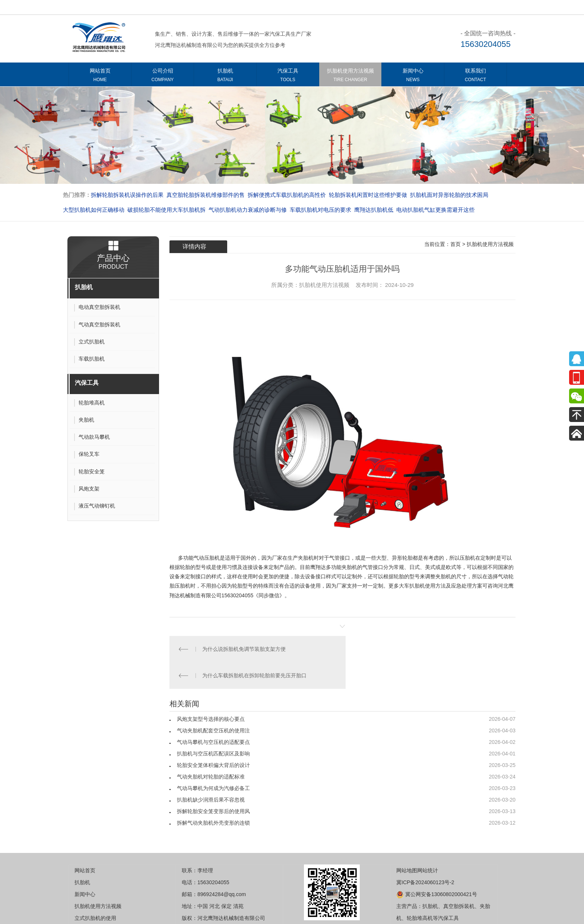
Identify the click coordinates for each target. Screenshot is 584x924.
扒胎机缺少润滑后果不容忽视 (211, 773)
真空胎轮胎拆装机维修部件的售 (206, 195)
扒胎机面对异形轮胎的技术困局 (449, 195)
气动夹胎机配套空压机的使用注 (213, 704)
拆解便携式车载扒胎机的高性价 (287, 195)
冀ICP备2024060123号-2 (425, 856)
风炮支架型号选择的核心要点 (211, 693)
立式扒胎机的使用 (95, 892)
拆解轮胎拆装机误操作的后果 (127, 195)
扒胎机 (225, 76)
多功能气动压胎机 (199, 558)
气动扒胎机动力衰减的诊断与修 (248, 210)
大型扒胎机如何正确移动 (94, 210)
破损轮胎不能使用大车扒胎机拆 (166, 210)
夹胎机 (349, 567)
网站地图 (407, 844)
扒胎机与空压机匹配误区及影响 (213, 727)
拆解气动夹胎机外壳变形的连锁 (213, 796)
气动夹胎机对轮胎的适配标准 (211, 750)
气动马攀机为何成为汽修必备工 (213, 762)
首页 (456, 244)
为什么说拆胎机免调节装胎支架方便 (245, 649)
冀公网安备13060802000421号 (437, 868)
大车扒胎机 (412, 586)
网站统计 (428, 844)
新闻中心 (413, 76)
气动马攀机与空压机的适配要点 (213, 716)
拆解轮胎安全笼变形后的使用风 (213, 785)
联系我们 (475, 76)
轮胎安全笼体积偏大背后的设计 (213, 739)
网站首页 (100, 76)
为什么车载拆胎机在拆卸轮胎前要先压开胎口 (429, 649)
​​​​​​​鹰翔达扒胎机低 (374, 210)
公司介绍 (163, 76)
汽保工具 (288, 76)
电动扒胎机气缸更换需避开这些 (435, 210)
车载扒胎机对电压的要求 (320, 210)
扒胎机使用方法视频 (350, 76)
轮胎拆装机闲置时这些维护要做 (368, 195)
